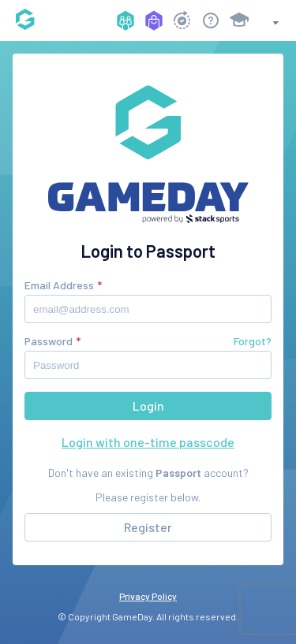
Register (148, 527)
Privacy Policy (148, 596)
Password (49, 341)
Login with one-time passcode (148, 442)
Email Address (59, 285)
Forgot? (253, 341)
